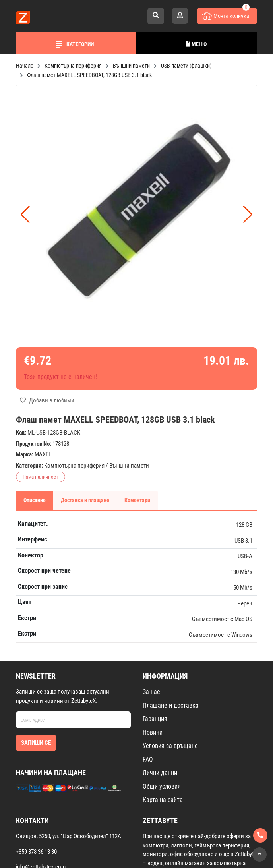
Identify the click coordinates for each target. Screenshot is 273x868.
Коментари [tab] (137, 500)
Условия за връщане (170, 746)
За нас (151, 692)
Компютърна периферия (74, 466)
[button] (248, 215)
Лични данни (160, 773)
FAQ (148, 759)
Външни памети (129, 466)
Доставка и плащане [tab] (85, 500)
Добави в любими (47, 400)
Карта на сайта (163, 800)
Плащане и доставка (171, 705)
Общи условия (162, 786)
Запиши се (36, 743)
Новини (153, 732)
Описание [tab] (35, 500)
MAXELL (44, 454)
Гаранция (155, 719)
